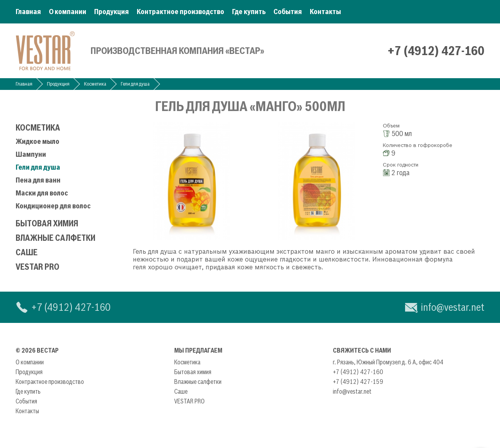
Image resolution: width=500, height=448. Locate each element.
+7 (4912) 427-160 (436, 51)
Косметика (95, 84)
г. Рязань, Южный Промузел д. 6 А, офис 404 (388, 362)
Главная (28, 12)
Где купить (249, 12)
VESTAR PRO (37, 267)
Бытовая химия (47, 223)
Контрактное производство (180, 12)
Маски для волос (42, 193)
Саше (27, 252)
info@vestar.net (453, 307)
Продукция (112, 12)
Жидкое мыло (37, 141)
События (288, 12)
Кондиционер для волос (53, 206)
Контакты (325, 12)
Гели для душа (135, 84)
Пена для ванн (38, 180)
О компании (68, 12)
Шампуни (31, 154)
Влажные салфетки (55, 238)
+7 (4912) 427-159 (358, 382)
